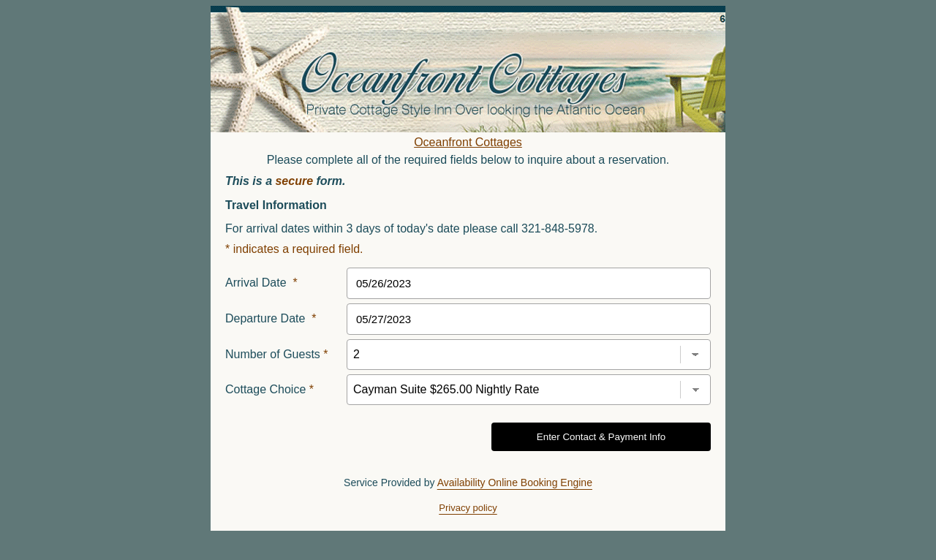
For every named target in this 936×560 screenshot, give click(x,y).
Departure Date (271, 318)
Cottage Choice (269, 389)
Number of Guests (277, 354)
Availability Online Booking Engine (515, 483)
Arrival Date (261, 283)
